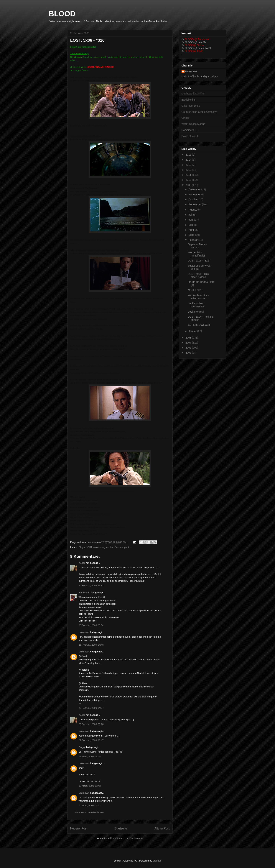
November (195, 194)
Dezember (195, 189)
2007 (189, 343)
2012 (189, 170)
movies (97, 547)
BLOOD (62, 14)
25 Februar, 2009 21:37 (91, 585)
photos (128, 547)
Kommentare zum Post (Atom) (126, 838)
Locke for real (196, 312)
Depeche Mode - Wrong (197, 246)
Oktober (194, 199)
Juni (191, 220)
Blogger (157, 861)
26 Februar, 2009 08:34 (91, 625)
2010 (189, 180)
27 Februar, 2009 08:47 (91, 740)
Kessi (82, 563)
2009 (189, 185)
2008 (189, 338)
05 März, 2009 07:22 (90, 805)
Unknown (84, 632)
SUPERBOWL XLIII (199, 325)
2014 (189, 160)
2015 (189, 155)
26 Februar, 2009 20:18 (91, 724)
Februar (194, 240)
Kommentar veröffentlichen (89, 812)
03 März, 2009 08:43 (90, 786)
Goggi (82, 747)
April (192, 230)
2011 (189, 175)
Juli (191, 215)
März (192, 235)
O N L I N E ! (195, 290)
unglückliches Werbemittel (196, 305)
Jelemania (84, 593)
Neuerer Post (79, 828)
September (195, 204)
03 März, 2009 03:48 (90, 756)
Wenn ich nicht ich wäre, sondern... (199, 297)
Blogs (82, 547)
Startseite (121, 828)
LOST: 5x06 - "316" (199, 261)
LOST (89, 547)
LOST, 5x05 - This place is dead (198, 275)
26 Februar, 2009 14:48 (91, 645)
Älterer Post (162, 828)
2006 (189, 348)
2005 (189, 353)
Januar (193, 331)
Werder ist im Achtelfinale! (196, 254)
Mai (191, 225)
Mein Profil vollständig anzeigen (200, 76)
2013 (189, 165)
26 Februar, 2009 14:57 (91, 708)
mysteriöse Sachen (113, 547)
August (193, 210)
